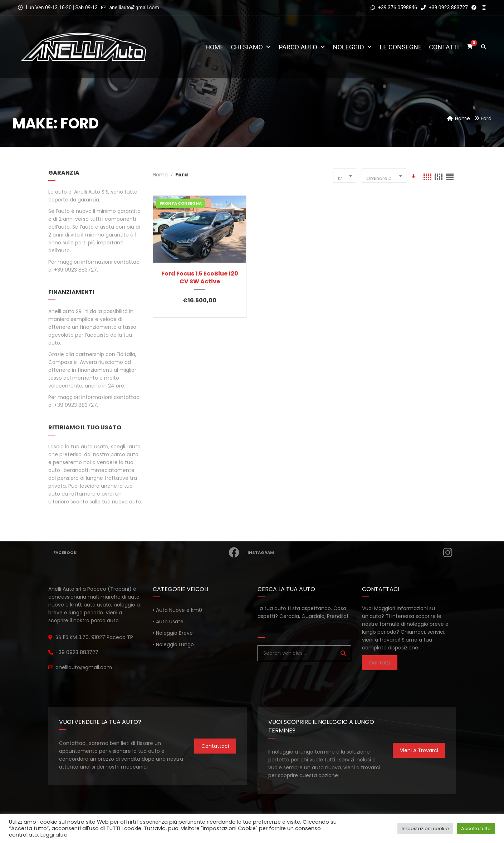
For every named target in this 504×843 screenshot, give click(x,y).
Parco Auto (302, 47)
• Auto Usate (168, 622)
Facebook (148, 552)
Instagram (352, 552)
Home (214, 47)
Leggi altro (54, 835)
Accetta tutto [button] (476, 829)
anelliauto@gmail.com (134, 8)
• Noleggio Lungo (173, 644)
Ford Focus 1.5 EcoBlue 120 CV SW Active (200, 278)
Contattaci (215, 746)
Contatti (444, 47)
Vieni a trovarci (419, 750)
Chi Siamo (251, 47)
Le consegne (401, 47)
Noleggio (353, 47)
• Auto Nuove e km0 (177, 610)
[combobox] (345, 176)
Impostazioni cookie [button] (425, 829)
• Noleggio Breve (173, 633)
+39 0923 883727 (444, 8)
